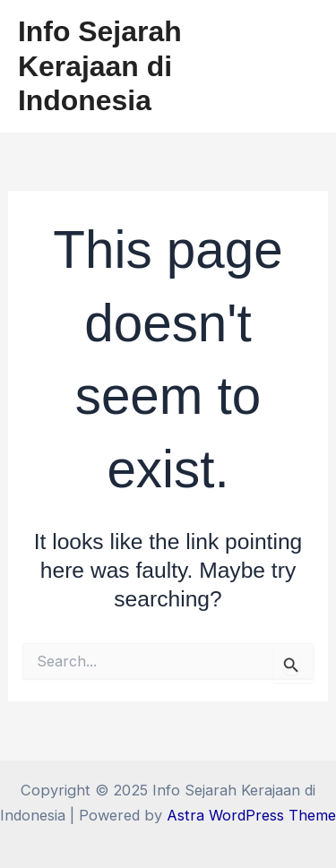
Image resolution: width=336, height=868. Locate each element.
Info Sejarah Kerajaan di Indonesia (100, 66)
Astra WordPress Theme (251, 815)
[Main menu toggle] (298, 67)
